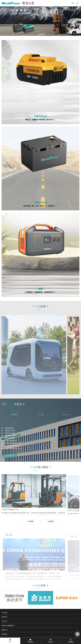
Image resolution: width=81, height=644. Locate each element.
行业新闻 (51, 521)
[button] (37, 34)
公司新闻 (30, 521)
